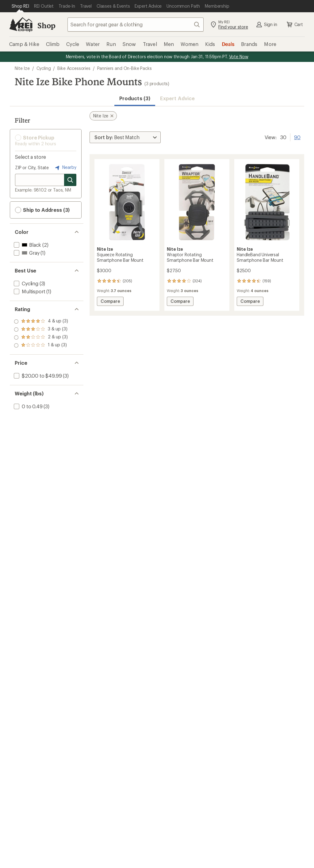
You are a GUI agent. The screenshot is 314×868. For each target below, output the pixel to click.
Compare (112, 302)
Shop (46, 25)
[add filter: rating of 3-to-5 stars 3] (41, 329)
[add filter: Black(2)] (27, 245)
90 (297, 137)
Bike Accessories (74, 68)
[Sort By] (125, 137)
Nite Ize (22, 68)
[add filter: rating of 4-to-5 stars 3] (41, 322)
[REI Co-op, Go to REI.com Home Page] (21, 25)
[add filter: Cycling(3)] (25, 283)
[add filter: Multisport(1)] (29, 291)
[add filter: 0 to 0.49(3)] (28, 406)
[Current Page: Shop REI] (20, 6)
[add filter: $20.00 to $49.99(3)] (37, 376)
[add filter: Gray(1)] (26, 253)
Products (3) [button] (135, 98)
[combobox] (136, 25)
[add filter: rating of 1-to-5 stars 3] (41, 345)
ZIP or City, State (32, 168)
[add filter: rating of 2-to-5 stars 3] (41, 337)
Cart (294, 25)
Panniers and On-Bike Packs (124, 68)
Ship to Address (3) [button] (42, 210)
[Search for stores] (70, 180)
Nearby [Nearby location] (65, 168)
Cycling (44, 68)
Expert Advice (177, 98)
